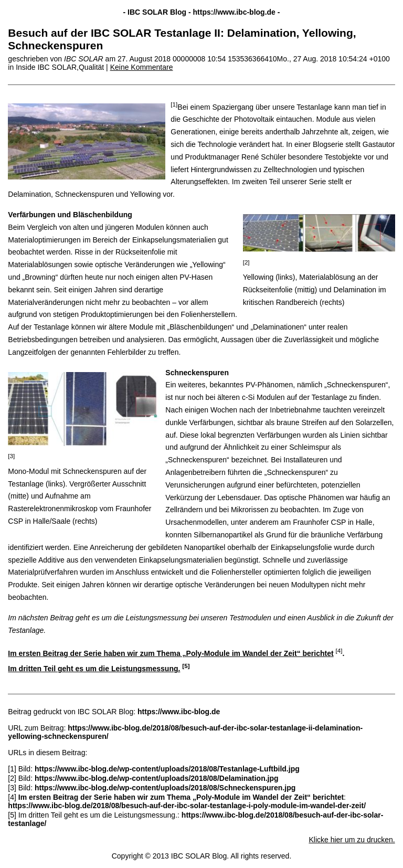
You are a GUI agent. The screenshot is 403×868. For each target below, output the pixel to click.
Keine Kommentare (142, 67)
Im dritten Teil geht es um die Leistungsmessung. (94, 669)
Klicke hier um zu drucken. (352, 840)
